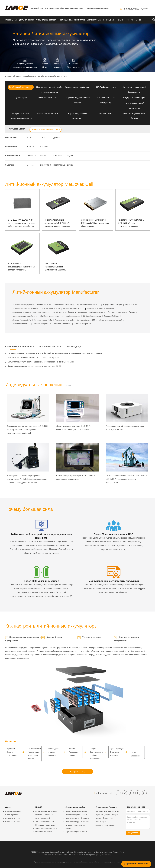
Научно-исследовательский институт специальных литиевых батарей (46, 815)
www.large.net (89, 855)
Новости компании (13, 818)
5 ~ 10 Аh (44, 147)
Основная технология (44, 832)
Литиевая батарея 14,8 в (87, 320)
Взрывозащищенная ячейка (76, 832)
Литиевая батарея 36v (62, 324)
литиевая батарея (44, 304)
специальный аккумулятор (64, 304)
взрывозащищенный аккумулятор (90, 312)
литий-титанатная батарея (64, 312)
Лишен (43, 156)
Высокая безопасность (104, 818)
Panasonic (31, 156)
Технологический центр (45, 822)
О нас (139, 20)
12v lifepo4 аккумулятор (49, 316)
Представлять (133, 833)
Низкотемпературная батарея (107, 811)
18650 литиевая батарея (49, 98)
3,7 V (29, 138)
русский (145, 9)
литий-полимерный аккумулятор (25, 308)
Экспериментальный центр (46, 828)
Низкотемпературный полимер (77, 822)
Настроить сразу (77, 772)
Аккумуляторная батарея (134, 98)
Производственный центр (45, 825)
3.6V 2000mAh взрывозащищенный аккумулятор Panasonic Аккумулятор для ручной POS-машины (58, 267)
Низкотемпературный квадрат (77, 818)
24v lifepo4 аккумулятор (71, 316)
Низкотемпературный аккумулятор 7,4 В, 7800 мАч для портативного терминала (58, 223)
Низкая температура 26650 (76, 815)
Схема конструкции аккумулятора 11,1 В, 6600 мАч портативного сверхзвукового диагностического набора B (28, 430)
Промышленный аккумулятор (72, 20)
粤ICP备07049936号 (103, 855)
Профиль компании (13, 811)
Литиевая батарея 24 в (42, 324)
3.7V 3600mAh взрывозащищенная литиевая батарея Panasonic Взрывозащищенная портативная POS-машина (21, 267)
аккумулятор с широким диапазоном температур (32, 312)
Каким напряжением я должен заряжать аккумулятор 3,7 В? (34, 366)
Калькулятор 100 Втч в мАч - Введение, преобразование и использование (41, 362)
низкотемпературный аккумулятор (100, 308)
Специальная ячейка (24, 20)
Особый (31, 165)
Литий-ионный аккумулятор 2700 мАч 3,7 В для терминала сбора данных (95, 223)
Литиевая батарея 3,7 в (22, 320)
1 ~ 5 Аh (31, 147)
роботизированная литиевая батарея (121, 312)
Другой (57, 138)
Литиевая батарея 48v (83, 324)
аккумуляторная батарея (113, 304)
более (69, 386)
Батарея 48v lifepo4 (112, 316)
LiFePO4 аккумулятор (106, 87)
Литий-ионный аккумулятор (54, 76)
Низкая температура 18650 (76, 811)
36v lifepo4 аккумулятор (92, 316)
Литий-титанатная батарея (49, 114)
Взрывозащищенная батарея (77, 87)
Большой (57, 156)
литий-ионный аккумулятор (23, 304)
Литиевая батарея (95, 20)
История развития (12, 815)
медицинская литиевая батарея (25, 316)
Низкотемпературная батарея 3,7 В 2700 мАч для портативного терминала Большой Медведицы (131, 223)
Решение (110, 20)
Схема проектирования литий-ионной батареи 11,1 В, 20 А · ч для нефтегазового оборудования (126, 479)
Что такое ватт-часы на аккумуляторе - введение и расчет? (34, 358)
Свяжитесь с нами (12, 822)
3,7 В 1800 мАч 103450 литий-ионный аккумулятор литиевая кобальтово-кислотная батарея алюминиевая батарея (22, 223)
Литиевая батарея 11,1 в (65, 320)
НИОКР (120, 20)
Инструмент (45, 165)
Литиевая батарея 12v (21, 324)
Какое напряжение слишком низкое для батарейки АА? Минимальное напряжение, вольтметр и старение (55, 353)
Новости (130, 20)
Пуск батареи (21, 98)
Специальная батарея (46, 20)
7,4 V (42, 138)
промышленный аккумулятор (89, 304)
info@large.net (131, 9)
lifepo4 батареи (131, 304)
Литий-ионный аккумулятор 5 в (112, 320)
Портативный (59, 165)
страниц (9, 20)
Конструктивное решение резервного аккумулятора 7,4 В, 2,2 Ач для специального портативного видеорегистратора (27, 479)
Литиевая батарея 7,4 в (43, 320)
